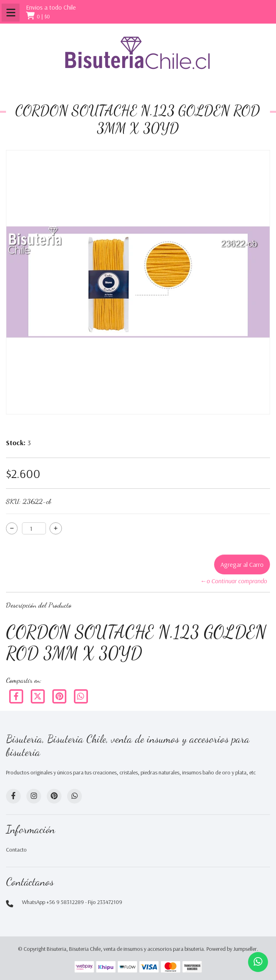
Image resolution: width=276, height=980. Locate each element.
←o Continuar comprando (233, 581)
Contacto (16, 850)
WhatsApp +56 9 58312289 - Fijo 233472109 (72, 902)
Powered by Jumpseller (232, 949)
